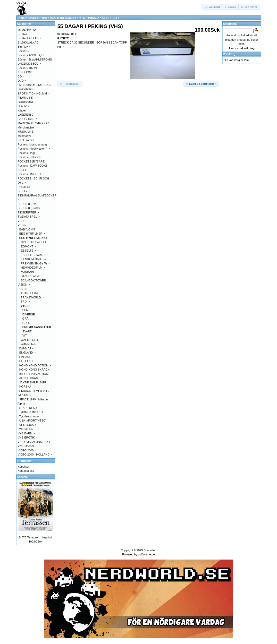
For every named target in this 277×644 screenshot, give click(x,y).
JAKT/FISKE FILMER (33, 382)
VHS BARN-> (26, 433)
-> (22, 225)
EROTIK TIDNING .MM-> (34, 93)
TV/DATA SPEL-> (29, 217)
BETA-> (23, 34)
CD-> (21, 76)
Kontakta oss (26, 471)
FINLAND (25, 357)
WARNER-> (28, 344)
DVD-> (22, 81)
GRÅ (26, 319)
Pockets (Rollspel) (29, 157)
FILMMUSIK (26, 98)
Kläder (22, 110)
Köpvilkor (24, 467)
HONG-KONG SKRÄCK (34, 370)
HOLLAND (26, 361)
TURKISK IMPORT (31, 412)
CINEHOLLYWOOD (33, 242)
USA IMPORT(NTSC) (33, 420)
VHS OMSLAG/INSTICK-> (34, 442)
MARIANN (27, 272)
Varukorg (229, 54)
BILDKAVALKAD (28, 42)
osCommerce (146, 554)
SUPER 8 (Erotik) (29, 208)
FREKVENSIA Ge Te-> (35, 263)
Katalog (33, 18)
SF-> (24, 289)
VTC (82, 18)
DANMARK (26, 348)
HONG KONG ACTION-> (35, 365)
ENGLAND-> (27, 353)
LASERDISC (26, 115)
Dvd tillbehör (26, 89)
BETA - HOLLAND (29, 38)
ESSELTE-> (28, 251)
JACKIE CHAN (29, 378)
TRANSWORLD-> (32, 297)
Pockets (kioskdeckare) (32, 144)
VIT (25, 336)
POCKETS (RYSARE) (32, 161)
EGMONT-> (28, 246)
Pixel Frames (26, 140)
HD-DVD (23, 106)
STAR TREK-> (28, 408)
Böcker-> (23, 51)
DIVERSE (29, 314)
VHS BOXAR (28, 425)
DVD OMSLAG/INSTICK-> (35, 85)
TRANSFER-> (30, 293)
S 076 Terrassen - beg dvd (35, 537)
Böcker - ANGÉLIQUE (32, 55)
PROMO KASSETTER (102, 18)
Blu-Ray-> (24, 47)
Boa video (150, 550)
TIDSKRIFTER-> (28, 212)
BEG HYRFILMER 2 (63, 18)
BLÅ (25, 310)
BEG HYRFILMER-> (32, 234)
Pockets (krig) (26, 153)
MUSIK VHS (26, 132)
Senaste (22, 477)
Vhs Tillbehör (26, 446)
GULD (26, 323)
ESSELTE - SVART (33, 255)
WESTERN (26, 429)
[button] (213, 7)
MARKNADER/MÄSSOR (33, 123)
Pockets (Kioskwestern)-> (34, 149)
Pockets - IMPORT (30, 174)
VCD (21, 221)
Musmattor (24, 136)
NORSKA (25, 387)
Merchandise (26, 127)
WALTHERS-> (30, 340)
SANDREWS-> (30, 276)
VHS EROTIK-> (28, 437)
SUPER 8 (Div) (27, 204)
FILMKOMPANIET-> (34, 259)
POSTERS (25, 187)
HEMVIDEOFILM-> (33, 268)
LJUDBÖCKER (27, 119)
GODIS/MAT (26, 102)
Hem (22, 18)
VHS (44, 18)
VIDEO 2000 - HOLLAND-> (35, 454)
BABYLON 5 (27, 229)
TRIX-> (25, 302)
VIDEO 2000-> (27, 450)
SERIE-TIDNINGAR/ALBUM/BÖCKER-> (38, 195)
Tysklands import (30, 416)
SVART (27, 331)
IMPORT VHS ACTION (34, 374)
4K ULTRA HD (27, 30)
